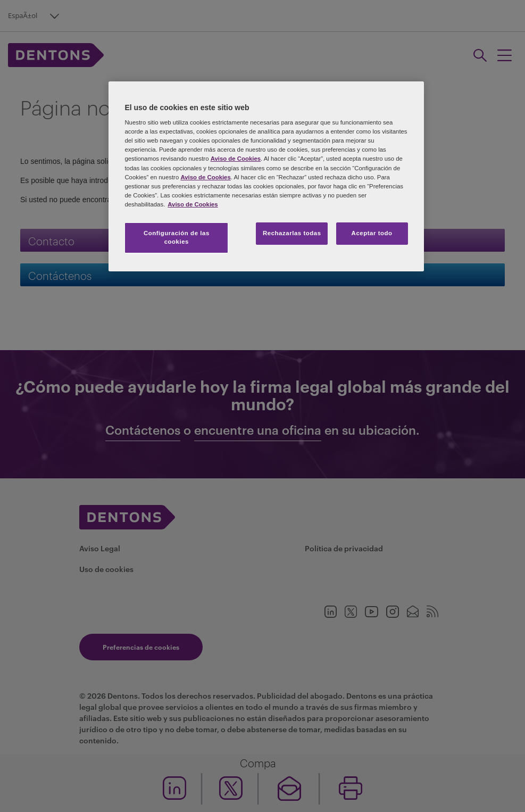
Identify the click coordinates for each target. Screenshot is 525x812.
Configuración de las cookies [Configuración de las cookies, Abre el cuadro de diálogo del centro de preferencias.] (177, 237)
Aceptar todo (372, 233)
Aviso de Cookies (236, 159)
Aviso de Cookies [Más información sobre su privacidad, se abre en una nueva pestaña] (193, 204)
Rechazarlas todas (292, 233)
